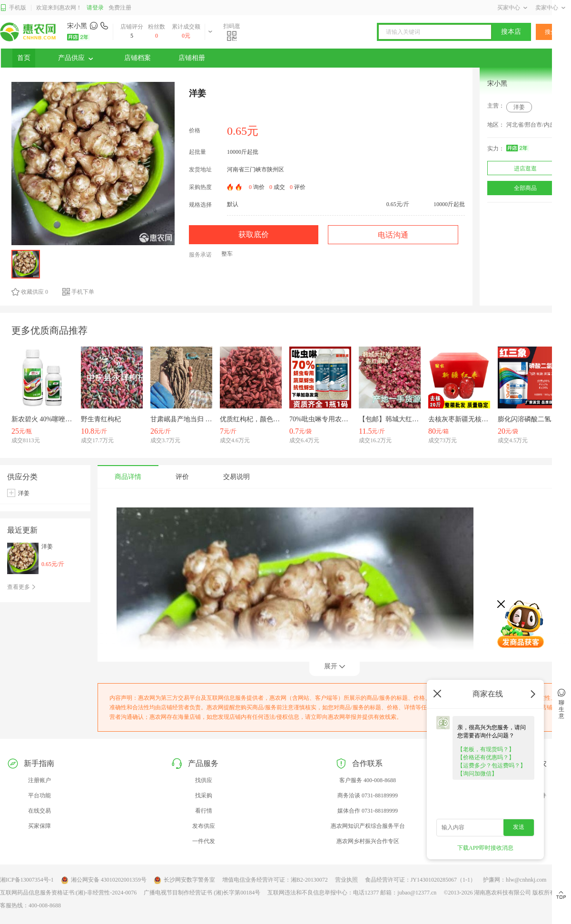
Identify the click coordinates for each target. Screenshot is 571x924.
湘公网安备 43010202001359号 (104, 880)
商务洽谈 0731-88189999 (368, 795)
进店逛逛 (525, 169)
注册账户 (39, 780)
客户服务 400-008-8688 (368, 780)
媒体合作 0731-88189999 (368, 811)
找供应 (204, 780)
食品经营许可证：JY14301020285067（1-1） (420, 880)
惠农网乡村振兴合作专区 (368, 841)
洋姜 (519, 107)
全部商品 (525, 188)
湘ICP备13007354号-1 (27, 880)
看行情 (204, 811)
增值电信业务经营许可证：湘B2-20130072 (275, 880)
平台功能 (39, 795)
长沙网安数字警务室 (184, 880)
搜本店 (511, 32)
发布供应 (204, 826)
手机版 (13, 8)
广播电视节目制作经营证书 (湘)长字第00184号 (202, 893)
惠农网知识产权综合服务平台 (368, 826)
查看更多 (22, 587)
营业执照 (346, 880)
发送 (519, 827)
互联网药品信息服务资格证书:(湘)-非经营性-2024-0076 (68, 893)
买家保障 (39, 826)
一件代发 (204, 841)
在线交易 (39, 811)
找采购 (204, 795)
